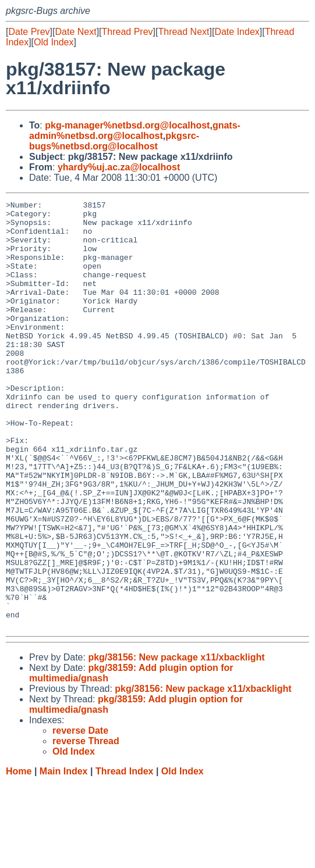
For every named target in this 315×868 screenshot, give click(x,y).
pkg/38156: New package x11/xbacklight (176, 743)
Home (19, 857)
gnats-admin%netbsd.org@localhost (135, 131)
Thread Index (125, 857)
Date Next (75, 32)
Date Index (237, 32)
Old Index (54, 42)
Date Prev (29, 32)
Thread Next (183, 32)
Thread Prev (128, 32)
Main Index (64, 857)
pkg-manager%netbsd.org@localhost (127, 125)
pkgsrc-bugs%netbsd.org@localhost (114, 141)
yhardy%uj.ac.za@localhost (119, 167)
